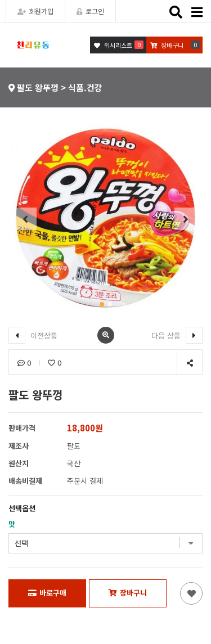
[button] (102, 304)
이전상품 (33, 335)
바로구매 (47, 593)
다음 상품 (177, 335)
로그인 (90, 11)
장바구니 (128, 593)
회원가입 (35, 11)
